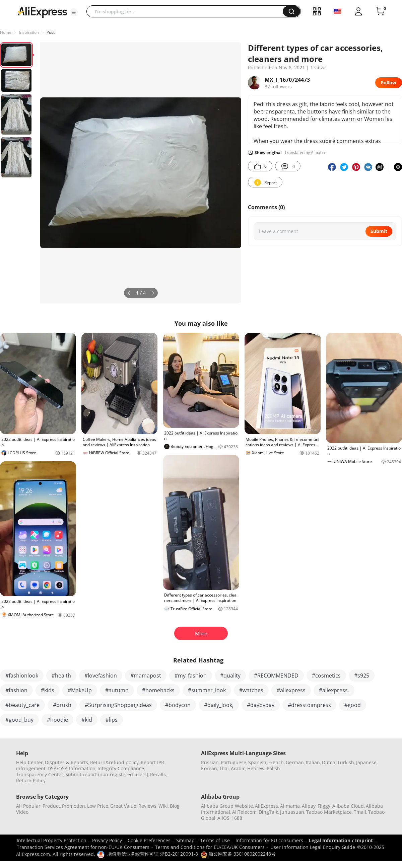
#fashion (16, 690)
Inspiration (29, 32)
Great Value (123, 806)
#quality (230, 676)
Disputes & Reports (66, 762)
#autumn (117, 690)
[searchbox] (187, 11)
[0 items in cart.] (381, 11)
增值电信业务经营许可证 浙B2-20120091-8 (153, 854)
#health (61, 676)
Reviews (147, 806)
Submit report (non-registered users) (107, 774)
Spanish (257, 762)
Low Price (98, 806)
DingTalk (268, 812)
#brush (62, 705)
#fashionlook (22, 676)
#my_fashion (191, 676)
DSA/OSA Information (72, 768)
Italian (313, 762)
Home (6, 32)
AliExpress (266, 806)
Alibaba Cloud (348, 806)
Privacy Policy (107, 840)
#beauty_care (22, 705)
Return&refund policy (114, 762)
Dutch (329, 762)
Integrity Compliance (121, 768)
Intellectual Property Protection (52, 840)
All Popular (28, 806)
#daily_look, (219, 705)
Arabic (238, 768)
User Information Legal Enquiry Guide (313, 847)
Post (51, 32)
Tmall (360, 812)
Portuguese (233, 762)
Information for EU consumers (269, 840)
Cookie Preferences (149, 840)
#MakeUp (80, 690)
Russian (210, 762)
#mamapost (146, 676)
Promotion (74, 806)
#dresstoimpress (309, 705)
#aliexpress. (334, 690)
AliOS (223, 818)
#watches (251, 690)
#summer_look (207, 690)
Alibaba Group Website (227, 806)
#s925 (362, 676)
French (276, 762)
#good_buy (19, 720)
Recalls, (159, 774)
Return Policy (31, 780)
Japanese (366, 762)
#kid (87, 720)
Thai (224, 768)
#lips (112, 720)
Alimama (290, 806)
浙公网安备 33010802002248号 (238, 854)
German (295, 762)
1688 (237, 818)
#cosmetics (326, 676)
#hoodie (57, 720)
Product (51, 806)
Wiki (163, 806)
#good (353, 705)
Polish (273, 768)
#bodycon (178, 705)
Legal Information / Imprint (341, 840)
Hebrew (256, 768)
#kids (48, 690)
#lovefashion (101, 676)
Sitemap (185, 840)
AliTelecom (244, 812)
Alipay (309, 806)
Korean (209, 768)
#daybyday (261, 705)
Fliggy (324, 806)
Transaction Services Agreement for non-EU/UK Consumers (83, 847)
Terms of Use (215, 840)
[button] (74, 12)
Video (22, 812)
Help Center (29, 762)
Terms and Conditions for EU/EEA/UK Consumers (210, 847)
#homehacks (158, 690)
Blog (175, 806)
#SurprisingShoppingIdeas (118, 705)
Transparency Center (40, 774)
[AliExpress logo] (42, 12)
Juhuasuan (292, 812)
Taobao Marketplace (329, 812)
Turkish (346, 762)
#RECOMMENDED (276, 676)
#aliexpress (291, 690)
